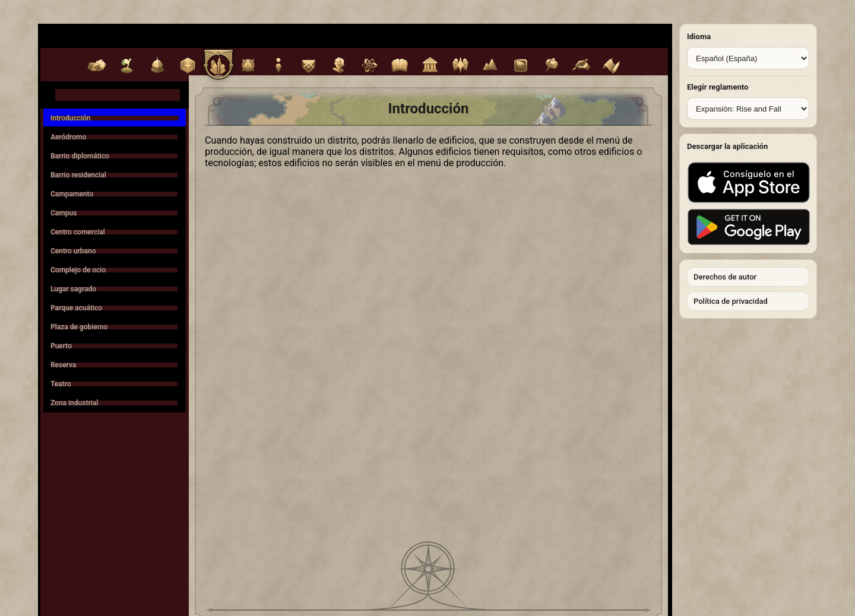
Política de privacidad (731, 301)
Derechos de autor (725, 277)
